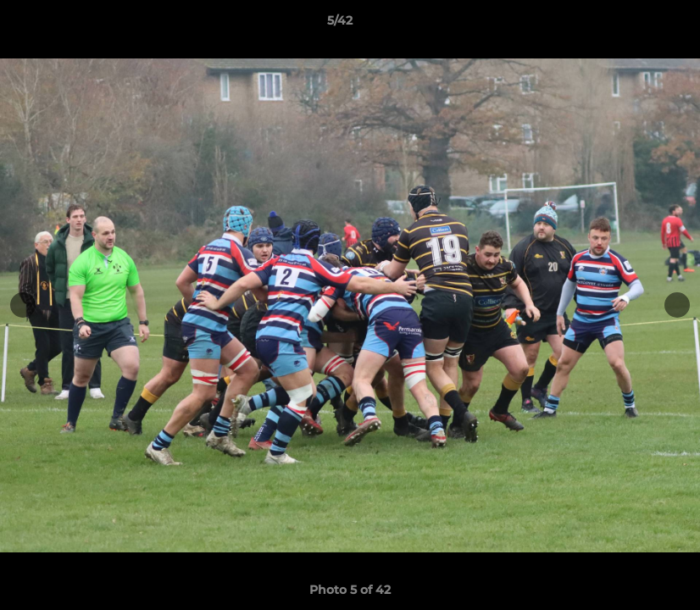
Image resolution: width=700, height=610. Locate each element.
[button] (629, 25)
